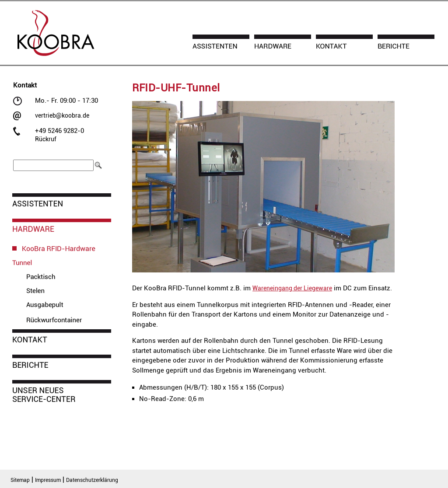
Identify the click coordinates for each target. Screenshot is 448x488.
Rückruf (46, 139)
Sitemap (20, 480)
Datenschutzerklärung (92, 480)
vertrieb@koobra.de (62, 115)
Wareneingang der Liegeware (292, 288)
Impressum (48, 480)
